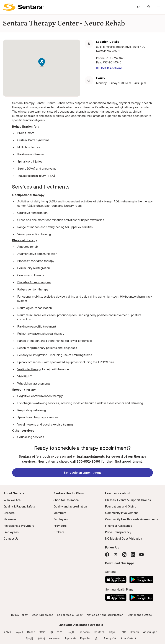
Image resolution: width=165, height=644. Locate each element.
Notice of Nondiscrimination (105, 615)
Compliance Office (140, 615)
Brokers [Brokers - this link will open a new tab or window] (59, 532)
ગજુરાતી (113, 632)
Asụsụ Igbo (150, 632)
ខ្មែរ (51, 632)
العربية (19, 632)
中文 (60, 632)
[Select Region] (149, 7)
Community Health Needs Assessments (132, 519)
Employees (11, 532)
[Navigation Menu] (159, 7)
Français (84, 632)
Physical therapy (25, 240)
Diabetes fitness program (34, 282)
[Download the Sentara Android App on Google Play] (141, 578)
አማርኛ (8, 632)
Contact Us (11, 539)
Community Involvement (121, 513)
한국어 (41, 638)
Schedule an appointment (82, 473)
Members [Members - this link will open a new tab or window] (60, 513)
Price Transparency (118, 532)
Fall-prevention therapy (33, 289)
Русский (70, 638)
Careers (9, 513)
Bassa (31, 632)
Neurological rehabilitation (35, 308)
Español (85, 638)
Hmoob (134, 632)
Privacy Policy (19, 615)
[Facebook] (107, 555)
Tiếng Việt (110, 638)
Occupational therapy (28, 195)
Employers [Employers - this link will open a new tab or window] (61, 519)
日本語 (29, 638)
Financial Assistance (119, 526)
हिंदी (124, 632)
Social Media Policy (70, 615)
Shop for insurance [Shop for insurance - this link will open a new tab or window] (66, 500)
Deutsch (99, 632)
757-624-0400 (116, 58)
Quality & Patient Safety (19, 506)
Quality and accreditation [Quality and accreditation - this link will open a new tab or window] (70, 506)
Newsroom (11, 519)
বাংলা (42, 632)
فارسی (70, 632)
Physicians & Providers (19, 526)
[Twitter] (116, 555)
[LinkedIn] (133, 554)
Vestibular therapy (29, 369)
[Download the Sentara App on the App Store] (116, 578)
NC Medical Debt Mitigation (124, 539)
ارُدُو (97, 638)
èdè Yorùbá (128, 638)
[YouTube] (141, 555)
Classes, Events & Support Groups (128, 500)
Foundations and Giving (121, 506)
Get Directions (109, 68)
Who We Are (12, 500)
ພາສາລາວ (55, 638)
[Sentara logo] (23, 7)
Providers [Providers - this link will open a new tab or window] (60, 526)
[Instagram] (124, 554)
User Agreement (42, 615)
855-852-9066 (88, 461)
